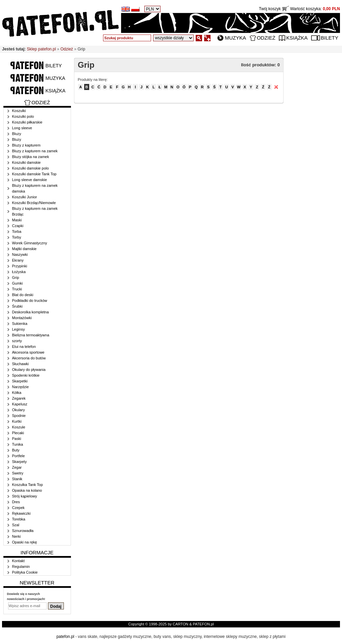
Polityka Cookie (25, 572)
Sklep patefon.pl (41, 49)
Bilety (329, 38)
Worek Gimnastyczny (30, 243)
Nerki (17, 536)
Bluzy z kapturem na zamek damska (35, 188)
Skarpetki (20, 381)
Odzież (266, 38)
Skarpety (19, 462)
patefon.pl (65, 637)
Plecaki (18, 433)
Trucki (17, 289)
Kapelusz (20, 404)
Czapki (18, 226)
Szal (16, 525)
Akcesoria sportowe (28, 352)
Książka (297, 38)
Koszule (19, 427)
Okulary (19, 410)
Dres (16, 502)
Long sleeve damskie (30, 180)
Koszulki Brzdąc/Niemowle (34, 203)
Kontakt (18, 561)
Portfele (19, 456)
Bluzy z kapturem (26, 145)
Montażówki (22, 318)
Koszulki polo (23, 116)
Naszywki (20, 254)
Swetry (18, 473)
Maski (17, 220)
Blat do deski (23, 295)
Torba (17, 231)
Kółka (17, 393)
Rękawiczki (21, 513)
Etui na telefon (24, 347)
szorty (17, 341)
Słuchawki (21, 364)
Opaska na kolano (27, 490)
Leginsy (19, 329)
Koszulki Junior (25, 197)
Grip (16, 277)
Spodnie (19, 416)
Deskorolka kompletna (31, 312)
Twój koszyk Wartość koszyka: (299, 9)
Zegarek (19, 398)
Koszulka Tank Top (28, 485)
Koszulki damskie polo (31, 168)
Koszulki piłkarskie (27, 122)
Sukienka (20, 324)
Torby (17, 237)
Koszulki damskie (27, 162)
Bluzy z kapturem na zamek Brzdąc (35, 211)
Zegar (17, 467)
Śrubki (17, 306)
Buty (16, 450)
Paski (17, 439)
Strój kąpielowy (25, 496)
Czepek (18, 508)
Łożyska (19, 272)
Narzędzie (21, 387)
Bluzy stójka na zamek (31, 157)
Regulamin (21, 567)
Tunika (18, 444)
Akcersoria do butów (29, 358)
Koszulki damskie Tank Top (34, 174)
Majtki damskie (25, 249)
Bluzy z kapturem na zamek (35, 151)
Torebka (19, 519)
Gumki (18, 283)
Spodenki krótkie (26, 375)
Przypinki (20, 266)
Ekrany (18, 260)
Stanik (17, 479)
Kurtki (17, 421)
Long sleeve (22, 128)
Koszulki (19, 111)
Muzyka (235, 38)
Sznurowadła (23, 531)
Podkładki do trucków (30, 301)
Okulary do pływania (29, 370)
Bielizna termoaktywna (31, 335)
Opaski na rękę (25, 542)
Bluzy (17, 134)
